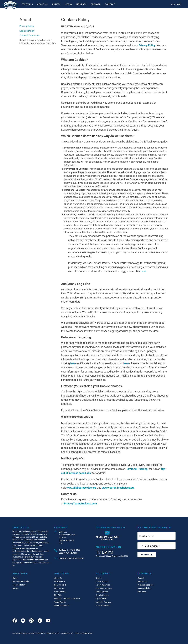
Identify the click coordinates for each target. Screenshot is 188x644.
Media (68, 4)
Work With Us (60, 592)
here (143, 271)
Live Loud (21, 527)
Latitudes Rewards (104, 602)
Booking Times (102, 592)
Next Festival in (108, 547)
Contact (110, 4)
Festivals (27, 4)
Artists (56, 4)
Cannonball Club (144, 588)
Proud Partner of (110, 527)
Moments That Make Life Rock (67, 599)
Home (15, 578)
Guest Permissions (104, 588)
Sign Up (147, 555)
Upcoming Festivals (21, 581)
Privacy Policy (27, 26)
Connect (144, 573)
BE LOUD (58, 595)
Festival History (19, 585)
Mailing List (142, 581)
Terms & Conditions (30, 35)
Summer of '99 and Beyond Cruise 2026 (112, 556)
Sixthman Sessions (145, 585)
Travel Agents (60, 602)
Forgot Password (103, 585)
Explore (96, 4)
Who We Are (59, 588)
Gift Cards (142, 592)
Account (176, 4)
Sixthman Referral (62, 605)
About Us (42, 4)
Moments (81, 4)
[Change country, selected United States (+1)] (141, 546)
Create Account (102, 581)
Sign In (99, 578)
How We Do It (60, 585)
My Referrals (101, 599)
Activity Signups (102, 595)
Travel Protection (103, 605)
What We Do (59, 581)
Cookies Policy (27, 31)
